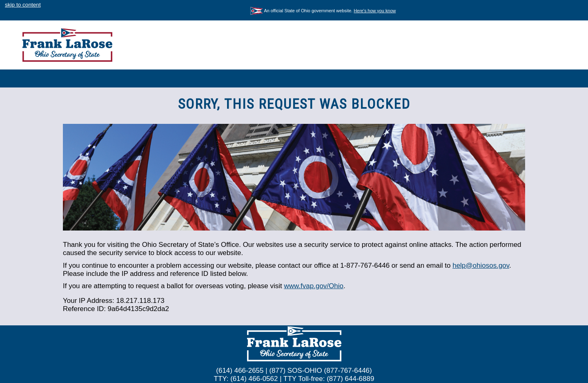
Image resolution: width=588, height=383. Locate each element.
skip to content (23, 5)
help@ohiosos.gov (481, 265)
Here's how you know (375, 11)
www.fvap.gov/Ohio (314, 286)
